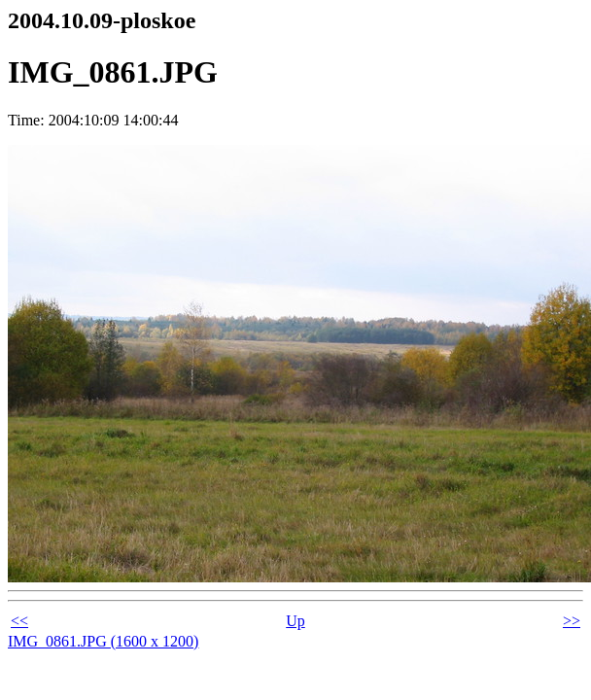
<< (19, 621)
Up (295, 621)
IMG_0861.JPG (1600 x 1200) (103, 641)
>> (572, 621)
